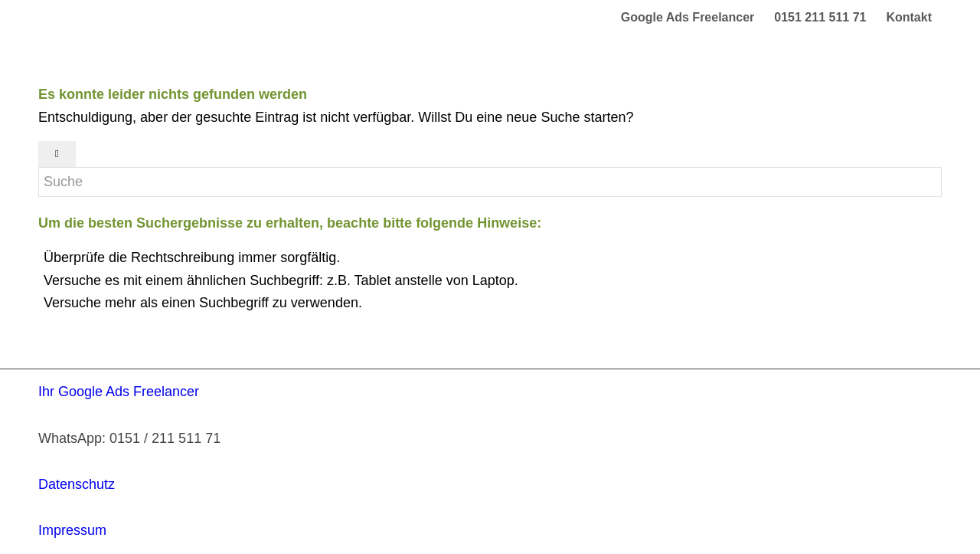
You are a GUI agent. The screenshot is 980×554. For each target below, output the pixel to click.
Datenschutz (77, 484)
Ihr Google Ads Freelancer (119, 392)
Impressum (72, 530)
